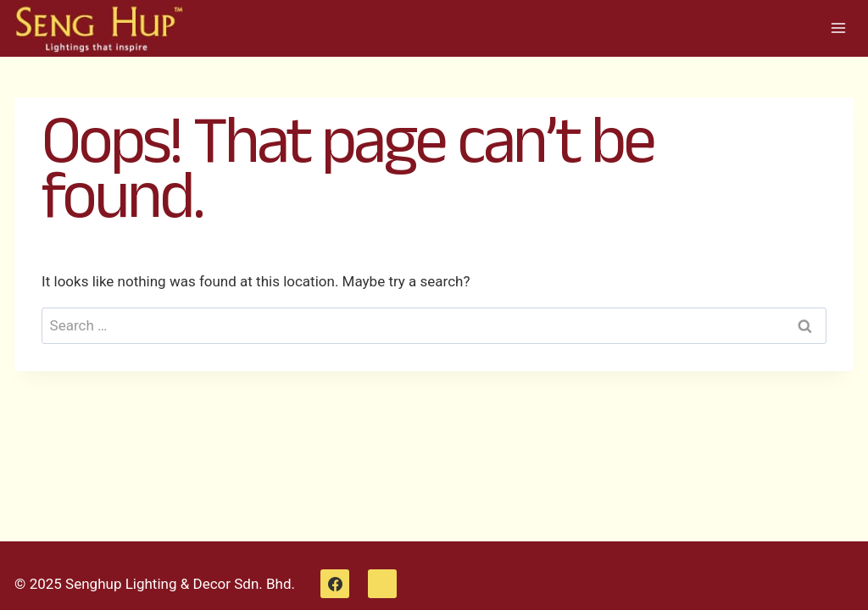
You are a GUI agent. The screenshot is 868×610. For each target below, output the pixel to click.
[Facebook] (335, 584)
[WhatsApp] (382, 584)
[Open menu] (838, 28)
